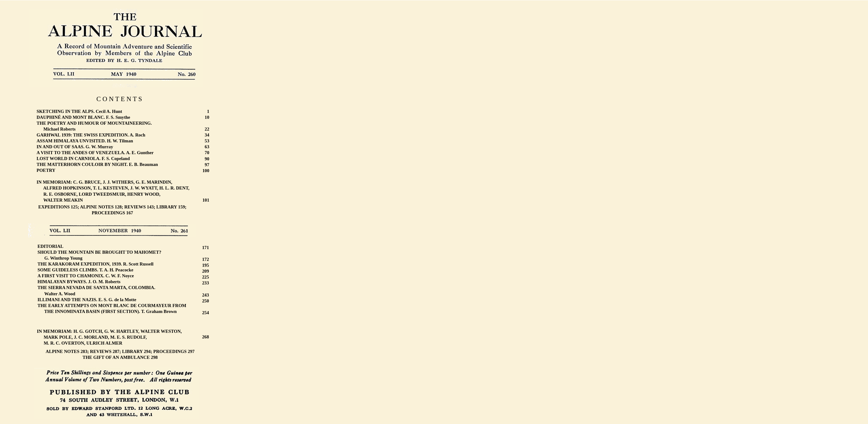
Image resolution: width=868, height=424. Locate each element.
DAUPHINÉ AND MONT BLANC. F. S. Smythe (83, 117)
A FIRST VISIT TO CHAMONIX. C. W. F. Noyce (86, 276)
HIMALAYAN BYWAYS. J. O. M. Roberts (79, 282)
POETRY (46, 170)
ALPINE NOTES (97, 207)
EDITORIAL (51, 246)
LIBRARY (167, 207)
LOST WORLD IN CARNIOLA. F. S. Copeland (83, 158)
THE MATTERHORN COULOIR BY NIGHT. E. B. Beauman (97, 164)
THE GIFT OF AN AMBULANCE (116, 357)
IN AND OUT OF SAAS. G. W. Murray (75, 147)
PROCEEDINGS (108, 213)
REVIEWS (135, 207)
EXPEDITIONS (54, 207)
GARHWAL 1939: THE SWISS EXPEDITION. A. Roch (91, 135)
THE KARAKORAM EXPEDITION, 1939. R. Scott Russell (95, 264)
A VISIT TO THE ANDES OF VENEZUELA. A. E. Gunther (95, 153)
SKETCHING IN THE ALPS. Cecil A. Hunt (79, 111)
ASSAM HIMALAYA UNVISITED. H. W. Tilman (85, 141)
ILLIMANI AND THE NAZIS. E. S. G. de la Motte (87, 300)
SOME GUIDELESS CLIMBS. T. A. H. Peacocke (85, 270)
